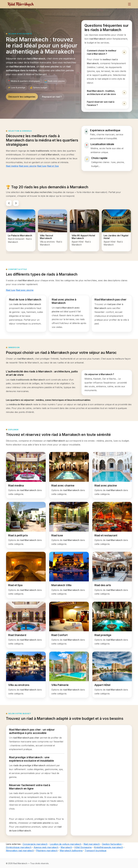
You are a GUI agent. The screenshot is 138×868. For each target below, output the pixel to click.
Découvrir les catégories (22, 97)
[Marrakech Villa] (69, 575)
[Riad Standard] (26, 625)
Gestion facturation (112, 844)
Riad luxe (42, 166)
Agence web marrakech (46, 847)
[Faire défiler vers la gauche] (9, 203)
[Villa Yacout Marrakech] (53, 230)
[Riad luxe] (69, 525)
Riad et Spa (53, 166)
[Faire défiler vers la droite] (16, 203)
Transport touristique (96, 851)
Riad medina (12, 166)
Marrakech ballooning (71, 851)
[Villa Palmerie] (69, 675)
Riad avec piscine (28, 166)
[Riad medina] (26, 475)
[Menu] (129, 4)
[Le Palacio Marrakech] (21, 230)
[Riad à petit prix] (26, 525)
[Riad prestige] (112, 625)
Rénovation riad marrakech (20, 851)
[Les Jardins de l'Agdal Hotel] (116, 230)
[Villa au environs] (26, 675)
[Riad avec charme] (69, 475)
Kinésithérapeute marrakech (108, 847)
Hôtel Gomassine (83, 847)
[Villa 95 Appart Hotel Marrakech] (84, 230)
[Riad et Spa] (26, 575)
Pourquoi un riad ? (52, 97)
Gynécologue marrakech (19, 847)
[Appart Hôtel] (112, 675)
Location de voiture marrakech (65, 844)
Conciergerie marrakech (35, 844)
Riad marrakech (92, 844)
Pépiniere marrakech (47, 851)
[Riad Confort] (69, 625)
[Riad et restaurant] (112, 525)
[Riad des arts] (112, 575)
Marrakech (66, 847)
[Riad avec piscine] (112, 475)
